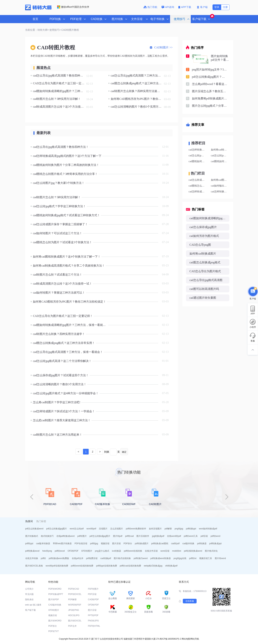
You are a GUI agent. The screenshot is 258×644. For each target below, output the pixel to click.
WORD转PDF (75, 605)
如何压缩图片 (155, 529)
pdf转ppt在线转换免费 (106, 566)
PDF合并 (72, 626)
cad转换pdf (106, 558)
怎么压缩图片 (117, 529)
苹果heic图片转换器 (62, 543)
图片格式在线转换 (122, 558)
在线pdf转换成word (66, 536)
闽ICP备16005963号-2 (170, 639)
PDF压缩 (92, 594)
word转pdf (91, 529)
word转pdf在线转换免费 (57, 566)
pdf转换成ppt (215, 543)
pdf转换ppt (191, 529)
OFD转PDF (73, 551)
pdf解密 (168, 529)
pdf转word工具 (191, 536)
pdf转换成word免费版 (59, 558)
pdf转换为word (141, 558)
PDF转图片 (93, 589)
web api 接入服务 (33, 605)
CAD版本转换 (55, 605)
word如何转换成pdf (208, 529)
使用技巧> (55, 30)
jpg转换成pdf (158, 536)
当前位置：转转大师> (37, 30)
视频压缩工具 (206, 558)
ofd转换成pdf (171, 566)
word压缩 (165, 551)
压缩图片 (103, 529)
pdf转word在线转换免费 (82, 566)
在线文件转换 (32, 558)
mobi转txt (177, 551)
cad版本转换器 (43, 543)
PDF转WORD (55, 589)
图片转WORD (55, 621)
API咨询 (168, 7)
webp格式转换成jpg (153, 566)
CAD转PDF (93, 599)
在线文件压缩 (151, 551)
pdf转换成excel (32, 551)
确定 (124, 452)
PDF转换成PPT (56, 594)
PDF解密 (72, 599)
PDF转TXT (54, 631)
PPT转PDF (93, 615)
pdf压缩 (204, 536)
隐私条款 (29, 599)
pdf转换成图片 (142, 543)
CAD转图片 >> (161, 47)
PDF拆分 (128, 543)
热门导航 (150, 7)
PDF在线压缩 (81, 543)
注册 (225, 7)
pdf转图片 (82, 536)
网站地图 (186, 639)
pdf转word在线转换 (133, 551)
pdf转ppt (29, 543)
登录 (217, 7)
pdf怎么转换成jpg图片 (57, 529)
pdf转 (43, 558)
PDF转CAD (74, 589)
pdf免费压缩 (92, 558)
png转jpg (179, 529)
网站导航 (195, 639)
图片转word (220, 558)
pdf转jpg (94, 543)
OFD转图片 (87, 551)
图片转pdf (118, 536)
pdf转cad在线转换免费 (130, 566)
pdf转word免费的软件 (136, 529)
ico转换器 (117, 551)
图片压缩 (116, 543)
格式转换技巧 (47, 536)
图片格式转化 (211, 551)
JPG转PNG (74, 610)
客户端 (202, 7)
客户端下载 (30, 610)
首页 (35, 19)
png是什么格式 (102, 551)
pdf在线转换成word (193, 551)
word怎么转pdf (77, 529)
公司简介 (29, 589)
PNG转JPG (93, 621)
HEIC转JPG (74, 615)
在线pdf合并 (78, 558)
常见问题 (29, 594)
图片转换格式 (32, 536)
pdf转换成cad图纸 (160, 543)
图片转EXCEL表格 (34, 566)
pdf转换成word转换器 (161, 558)
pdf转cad (129, 536)
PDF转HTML (94, 626)
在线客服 (190, 601)
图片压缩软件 (143, 536)
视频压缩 (105, 543)
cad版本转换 (188, 543)
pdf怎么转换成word (34, 529)
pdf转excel (60, 551)
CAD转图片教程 (70, 30)
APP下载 (185, 7)
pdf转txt (193, 558)
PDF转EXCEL (75, 594)
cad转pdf (175, 543)
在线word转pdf (174, 536)
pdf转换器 (202, 543)
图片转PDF (54, 599)
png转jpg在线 (180, 558)
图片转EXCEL (75, 621)
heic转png (47, 551)
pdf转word (215, 536)
